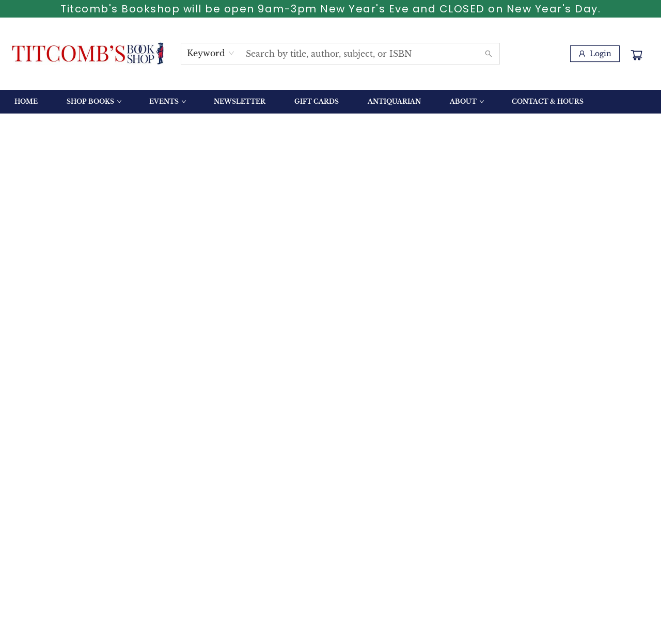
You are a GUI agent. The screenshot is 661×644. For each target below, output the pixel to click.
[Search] (489, 54)
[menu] (330, 102)
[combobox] (211, 53)
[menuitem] (26, 102)
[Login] (595, 54)
